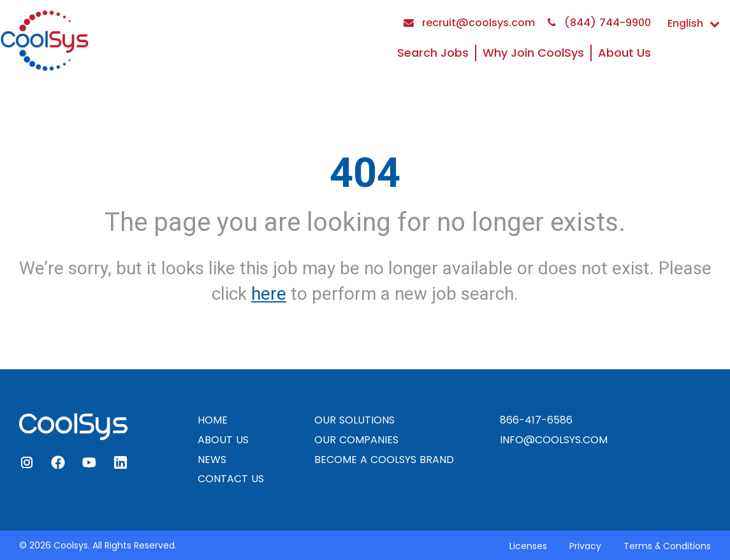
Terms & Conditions (667, 546)
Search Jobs (433, 53)
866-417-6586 (536, 420)
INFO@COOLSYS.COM (554, 440)
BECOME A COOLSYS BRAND (384, 460)
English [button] (694, 23)
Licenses (528, 546)
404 (365, 173)
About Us (624, 53)
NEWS (212, 460)
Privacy (585, 546)
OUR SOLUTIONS (354, 420)
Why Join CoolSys (533, 53)
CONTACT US (231, 479)
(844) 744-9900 (599, 23)
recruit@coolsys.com (469, 23)
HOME (213, 420)
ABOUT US (223, 440)
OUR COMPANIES (356, 440)
